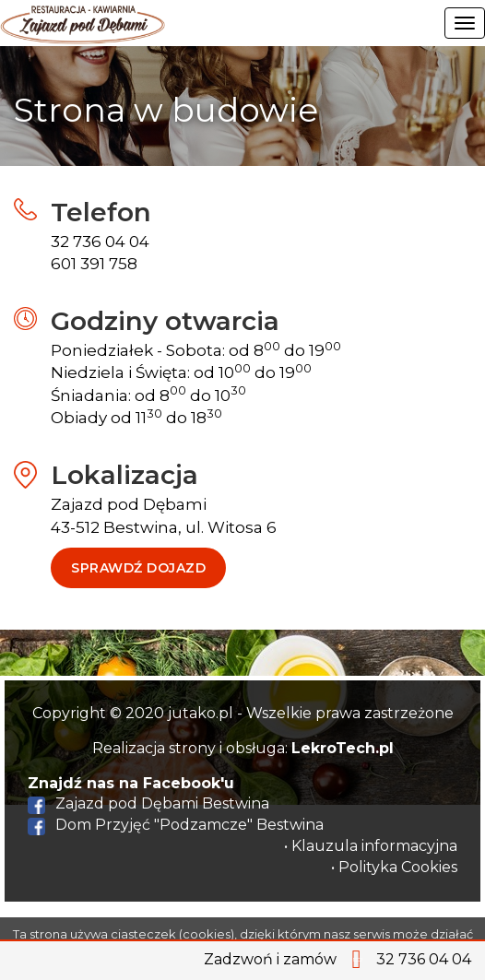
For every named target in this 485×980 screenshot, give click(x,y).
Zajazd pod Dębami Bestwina (148, 803)
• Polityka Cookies (394, 867)
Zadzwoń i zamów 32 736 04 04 (337, 959)
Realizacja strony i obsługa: (243, 748)
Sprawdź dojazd (138, 568)
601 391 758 (94, 264)
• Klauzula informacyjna (371, 846)
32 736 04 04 (100, 242)
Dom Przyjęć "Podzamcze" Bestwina (176, 825)
